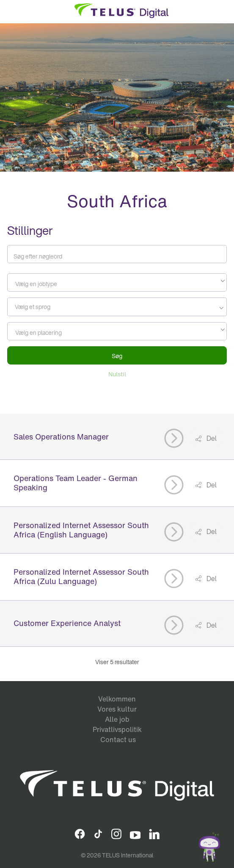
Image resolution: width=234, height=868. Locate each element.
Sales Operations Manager (61, 437)
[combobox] (117, 282)
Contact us (118, 740)
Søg (117, 356)
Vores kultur (117, 709)
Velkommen (117, 699)
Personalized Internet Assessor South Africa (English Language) (81, 530)
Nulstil (117, 374)
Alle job (117, 719)
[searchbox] (48, 307)
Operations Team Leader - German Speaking (76, 483)
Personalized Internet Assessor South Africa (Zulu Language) (81, 576)
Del (211, 438)
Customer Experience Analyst (67, 623)
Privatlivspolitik (117, 729)
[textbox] (117, 284)
